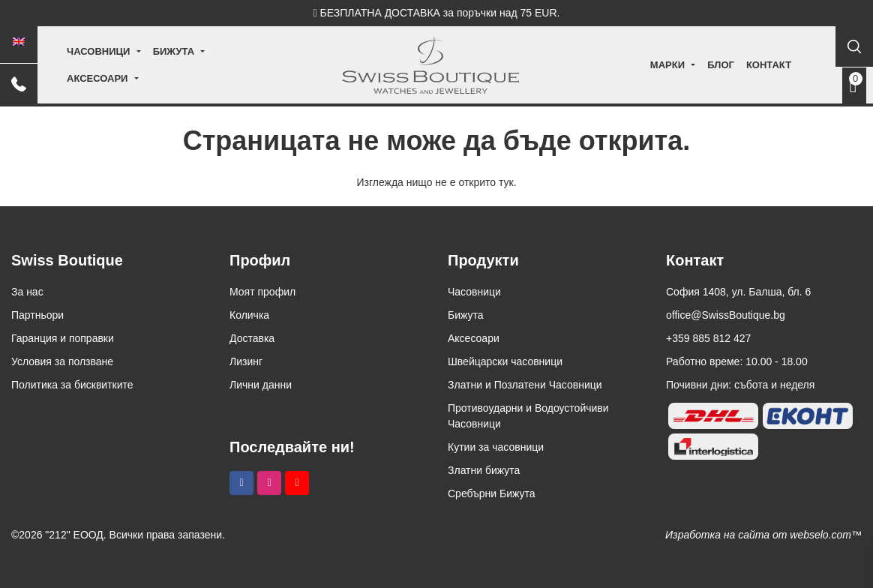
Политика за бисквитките (72, 385)
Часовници (104, 65)
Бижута (180, 65)
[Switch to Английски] (19, 42)
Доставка (252, 338)
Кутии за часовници (496, 447)
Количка (249, 315)
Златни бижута (484, 470)
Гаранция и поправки (63, 338)
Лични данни (261, 385)
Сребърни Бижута (492, 493)
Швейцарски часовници (505, 361)
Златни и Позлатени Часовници (525, 385)
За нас (27, 292)
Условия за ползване (62, 361)
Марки (636, 65)
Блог (689, 65)
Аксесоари (254, 65)
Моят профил (262, 292)
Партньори (37, 315)
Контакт (737, 65)
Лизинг (246, 361)
